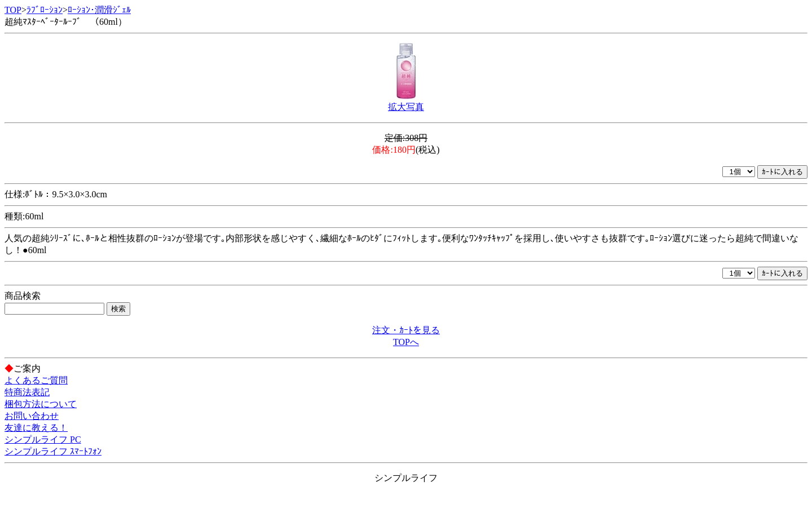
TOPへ (406, 342)
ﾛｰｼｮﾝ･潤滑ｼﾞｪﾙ (99, 10)
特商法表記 (27, 392)
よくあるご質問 (36, 380)
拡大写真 (406, 107)
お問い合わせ (32, 416)
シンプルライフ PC (43, 439)
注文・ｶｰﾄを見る (406, 330)
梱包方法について (41, 404)
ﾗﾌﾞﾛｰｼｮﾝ (45, 10)
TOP (13, 10)
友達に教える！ (36, 428)
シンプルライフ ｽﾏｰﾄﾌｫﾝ (53, 451)
